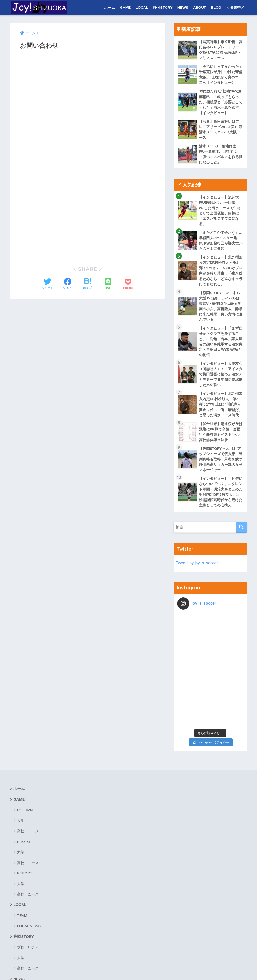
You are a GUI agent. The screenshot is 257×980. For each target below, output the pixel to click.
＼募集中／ (235, 7)
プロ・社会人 (28, 866)
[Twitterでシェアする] (47, 284)
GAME (125, 7)
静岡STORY (163, 7)
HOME (129, 957)
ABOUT (200, 7)
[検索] (241, 538)
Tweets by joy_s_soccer (197, 574)
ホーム (110, 7)
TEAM (22, 834)
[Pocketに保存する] (128, 284)
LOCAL (142, 7)
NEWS (183, 7)
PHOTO (23, 760)
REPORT (24, 792)
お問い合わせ (109, 967)
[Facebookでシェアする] (68, 284)
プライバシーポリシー (143, 967)
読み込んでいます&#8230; (88, 152)
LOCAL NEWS (29, 845)
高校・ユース (28, 749)
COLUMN (25, 728)
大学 (21, 739)
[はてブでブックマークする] (88, 284)
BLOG (216, 7)
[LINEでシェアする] (108, 284)
